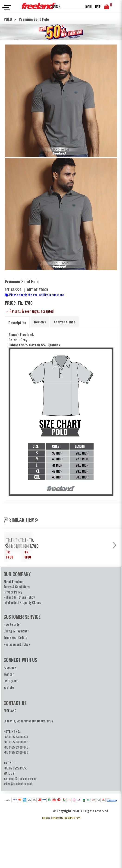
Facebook (10, 714)
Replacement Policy (17, 691)
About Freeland (13, 629)
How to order (12, 671)
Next (115, 569)
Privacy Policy (13, 639)
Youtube (9, 734)
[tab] (17, 322)
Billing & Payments (16, 678)
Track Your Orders (15, 684)
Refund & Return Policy (19, 644)
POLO (8, 19)
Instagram (10, 728)
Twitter (9, 721)
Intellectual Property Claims (22, 649)
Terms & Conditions (17, 634)
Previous (7, 569)
